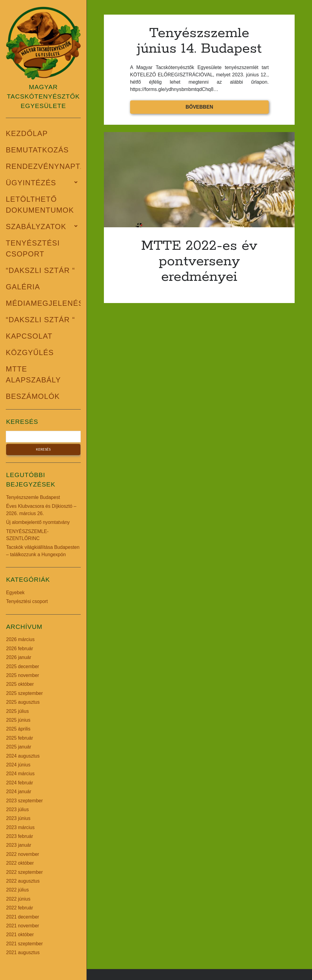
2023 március (20, 827)
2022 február (19, 908)
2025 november (23, 675)
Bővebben (220, 108)
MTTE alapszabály (33, 374)
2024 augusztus (23, 756)
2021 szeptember (25, 944)
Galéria (23, 287)
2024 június (18, 765)
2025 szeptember (25, 693)
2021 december (23, 917)
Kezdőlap (27, 133)
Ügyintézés (31, 183)
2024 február (19, 783)
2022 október (20, 863)
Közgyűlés (30, 352)
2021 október (20, 935)
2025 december (23, 666)
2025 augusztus (23, 702)
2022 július (18, 890)
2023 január (19, 845)
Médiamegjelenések (50, 303)
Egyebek (15, 593)
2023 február (19, 836)
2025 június (18, 720)
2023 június (18, 818)
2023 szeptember (25, 801)
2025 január (19, 747)
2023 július (18, 809)
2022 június (18, 899)
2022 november (23, 854)
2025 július (18, 711)
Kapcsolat (29, 336)
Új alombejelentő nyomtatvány (38, 522)
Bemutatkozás (37, 150)
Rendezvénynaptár (49, 166)
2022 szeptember (25, 872)
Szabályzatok (36, 227)
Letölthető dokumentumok (40, 205)
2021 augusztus (23, 952)
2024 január (19, 792)
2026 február (19, 649)
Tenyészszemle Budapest (33, 497)
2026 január (19, 657)
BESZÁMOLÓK (33, 396)
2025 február (19, 738)
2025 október (20, 684)
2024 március (20, 774)
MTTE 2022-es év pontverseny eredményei (199, 180)
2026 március (20, 639)
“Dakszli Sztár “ (40, 270)
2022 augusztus (23, 881)
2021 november (23, 926)
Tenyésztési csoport (33, 248)
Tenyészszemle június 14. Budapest (199, 41)
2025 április (18, 729)
